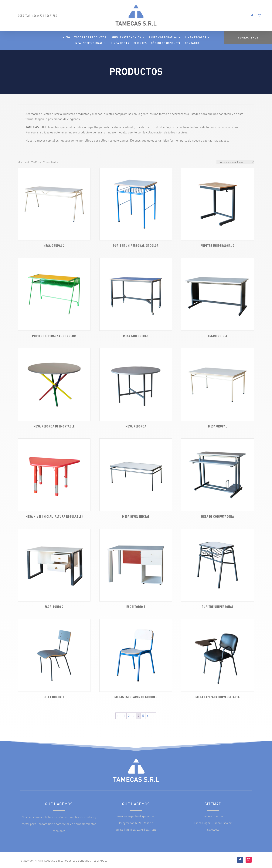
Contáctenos (248, 37)
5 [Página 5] (143, 716)
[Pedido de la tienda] (235, 162)
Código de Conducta (166, 43)
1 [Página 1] (124, 716)
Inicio (66, 37)
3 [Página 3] (134, 716)
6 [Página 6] (148, 716)
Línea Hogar (120, 43)
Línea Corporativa (163, 37)
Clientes (140, 43)
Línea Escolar (196, 37)
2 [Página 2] (129, 716)
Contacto (192, 43)
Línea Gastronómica (126, 37)
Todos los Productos (90, 37)
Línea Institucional (88, 43)
